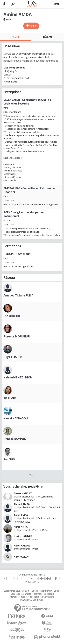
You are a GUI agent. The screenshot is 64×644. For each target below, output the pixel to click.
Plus (32, 475)
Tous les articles (34, 597)
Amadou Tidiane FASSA (18, 295)
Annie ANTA (21, 527)
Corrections (49, 597)
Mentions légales (18, 597)
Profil (15, 37)
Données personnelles (21, 594)
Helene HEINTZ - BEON (18, 377)
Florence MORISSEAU (17, 336)
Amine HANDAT (23, 493)
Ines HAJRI (10, 398)
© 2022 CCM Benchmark (32, 600)
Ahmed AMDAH (22, 504)
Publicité (35, 591)
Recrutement (46, 591)
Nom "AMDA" (21, 557)
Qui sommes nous (12, 591)
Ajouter (33, 26)
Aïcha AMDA (21, 515)
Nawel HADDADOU (16, 418)
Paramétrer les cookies (43, 594)
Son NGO (9, 459)
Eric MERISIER (12, 316)
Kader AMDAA (22, 546)
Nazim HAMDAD (23, 536)
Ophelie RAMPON (15, 439)
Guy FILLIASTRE (13, 357)
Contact (26, 591)
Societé (57, 591)
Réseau (47, 37)
